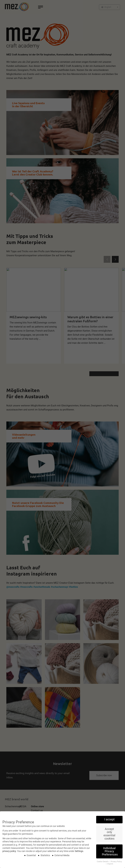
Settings (79, 853)
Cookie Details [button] (103, 864)
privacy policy (9, 853)
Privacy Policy (116, 864)
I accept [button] (109, 821)
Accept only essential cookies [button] (109, 836)
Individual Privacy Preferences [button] (110, 853)
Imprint (110, 866)
